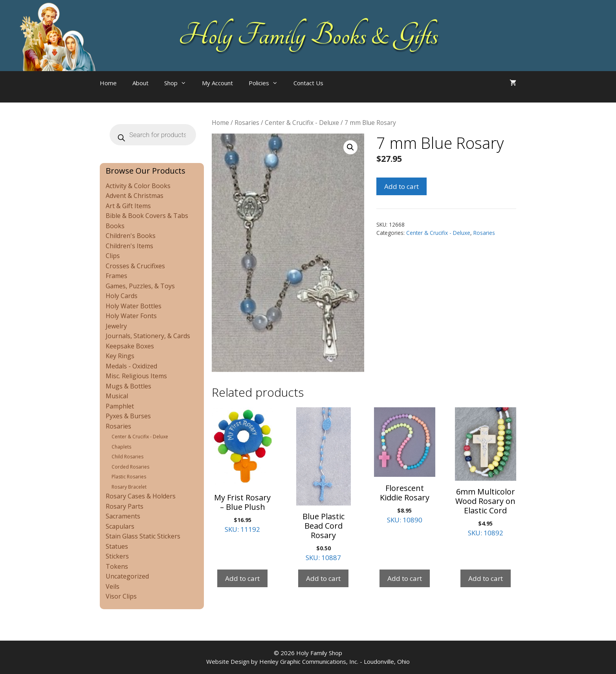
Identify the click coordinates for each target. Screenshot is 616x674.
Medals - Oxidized (131, 366)
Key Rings (120, 356)
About (140, 83)
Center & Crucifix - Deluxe (302, 123)
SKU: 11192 (242, 471)
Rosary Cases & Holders (141, 496)
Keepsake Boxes (130, 346)
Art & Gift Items (128, 206)
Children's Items (129, 246)
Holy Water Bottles (134, 306)
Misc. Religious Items (136, 376)
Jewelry (116, 326)
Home (108, 83)
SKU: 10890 (405, 466)
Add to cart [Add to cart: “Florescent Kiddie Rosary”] (405, 578)
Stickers (117, 556)
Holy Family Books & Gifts (308, 35)
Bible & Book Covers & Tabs (147, 216)
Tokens (117, 566)
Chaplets (121, 447)
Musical (117, 396)
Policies (267, 83)
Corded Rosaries (130, 467)
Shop (179, 83)
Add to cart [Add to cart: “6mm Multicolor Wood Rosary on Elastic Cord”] (486, 578)
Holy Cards (122, 296)
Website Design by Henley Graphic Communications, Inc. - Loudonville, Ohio (308, 661)
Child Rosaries (127, 457)
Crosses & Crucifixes (135, 266)
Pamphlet (120, 406)
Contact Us (308, 83)
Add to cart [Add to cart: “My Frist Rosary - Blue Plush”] (242, 578)
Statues (117, 546)
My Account (217, 83)
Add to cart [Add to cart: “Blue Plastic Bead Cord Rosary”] (323, 578)
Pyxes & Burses (128, 416)
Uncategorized (127, 576)
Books (115, 226)
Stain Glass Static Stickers (143, 536)
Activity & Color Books (138, 186)
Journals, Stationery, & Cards (148, 336)
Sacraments (123, 516)
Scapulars (120, 526)
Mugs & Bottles (128, 386)
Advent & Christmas (135, 196)
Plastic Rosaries (129, 477)
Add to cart (401, 186)
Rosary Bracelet (129, 487)
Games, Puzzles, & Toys (140, 286)
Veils (113, 586)
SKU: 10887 (323, 485)
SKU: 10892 (486, 472)
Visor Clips (121, 596)
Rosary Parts (125, 506)
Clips (113, 256)
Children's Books (131, 236)
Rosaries (247, 123)
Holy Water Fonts (131, 316)
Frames (116, 276)
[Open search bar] (347, 91)
